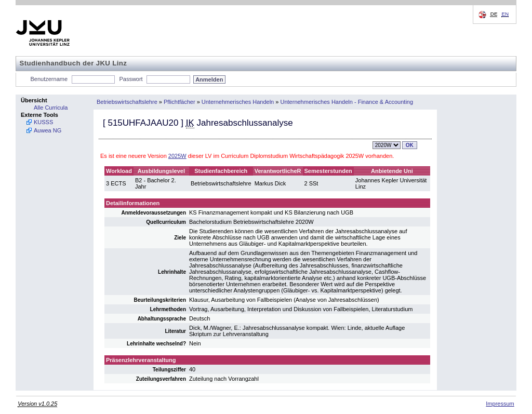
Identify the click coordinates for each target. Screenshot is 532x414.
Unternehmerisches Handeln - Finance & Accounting (347, 102)
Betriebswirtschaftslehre (127, 102)
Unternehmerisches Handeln (238, 102)
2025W (177, 156)
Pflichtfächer (179, 102)
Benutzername (49, 79)
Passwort (131, 79)
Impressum (500, 404)
